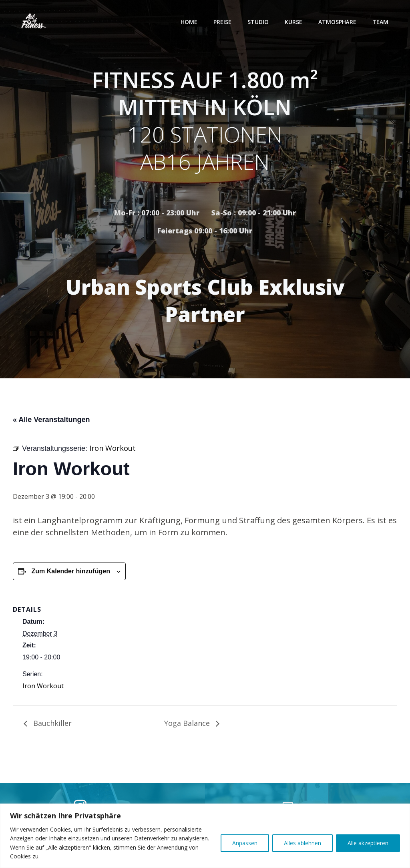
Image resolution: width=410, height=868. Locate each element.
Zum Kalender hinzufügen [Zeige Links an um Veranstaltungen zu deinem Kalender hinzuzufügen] (70, 573)
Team (381, 22)
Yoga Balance (188, 725)
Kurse (294, 22)
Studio (259, 22)
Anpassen (245, 843)
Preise (223, 22)
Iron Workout (43, 687)
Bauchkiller (51, 725)
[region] (205, 836)
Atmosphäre (338, 22)
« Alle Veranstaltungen (51, 421)
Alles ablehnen (302, 843)
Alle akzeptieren (368, 843)
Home (190, 22)
